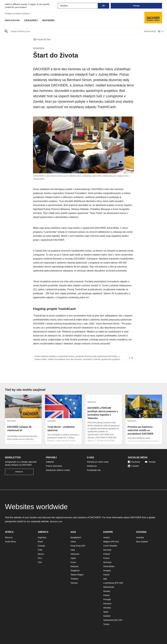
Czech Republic (110, 546)
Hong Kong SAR (78, 546)
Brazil (40, 542)
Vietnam (74, 583)
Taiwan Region (77, 575)
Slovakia (107, 608)
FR (113, 542)
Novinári (50, 21)
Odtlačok (50, 462)
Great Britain (109, 566)
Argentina (42, 537)
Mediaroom (13, 21)
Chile (40, 550)
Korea (73, 562)
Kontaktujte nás (94, 470)
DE (121, 583)
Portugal (107, 599)
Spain (106, 612)
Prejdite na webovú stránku (18, 14)
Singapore (75, 571)
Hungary (107, 571)
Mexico (41, 554)
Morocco (9, 537)
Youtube (150, 462)
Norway (107, 591)
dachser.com (56, 521)
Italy (105, 579)
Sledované (150, 31)
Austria (106, 537)
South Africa (10, 542)
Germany (107, 562)
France (106, 558)
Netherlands (109, 587)
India (73, 550)
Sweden (107, 616)
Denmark (107, 550)
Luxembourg (109, 583)
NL (117, 542)
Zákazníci (32, 21)
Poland (106, 595)
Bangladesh (76, 537)
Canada (41, 546)
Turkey (106, 624)
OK (103, 6)
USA (40, 562)
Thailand (74, 579)
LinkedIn (133, 466)
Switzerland (108, 620)
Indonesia (75, 554)
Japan (73, 558)
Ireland (106, 575)
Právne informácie (54, 466)
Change (136, 6)
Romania (107, 604)
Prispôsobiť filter (42, 39)
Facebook (134, 462)
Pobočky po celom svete (98, 462)
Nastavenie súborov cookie (58, 470)
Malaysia (74, 566)
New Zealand (142, 542)
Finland (107, 554)
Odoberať (19, 472)
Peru (40, 558)
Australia (140, 537)
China (73, 542)
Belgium (107, 542)
